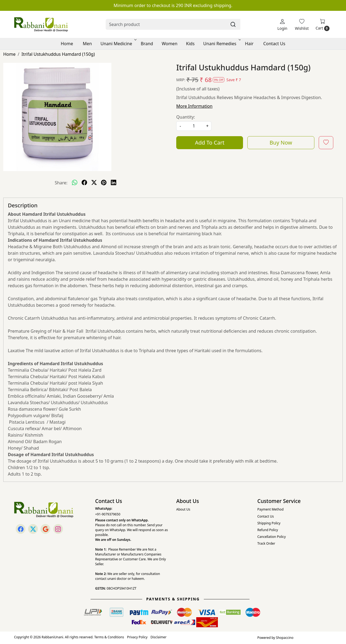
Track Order (266, 543)
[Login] (282, 24)
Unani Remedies (222, 44)
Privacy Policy (137, 637)
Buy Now (281, 143)
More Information (194, 106)
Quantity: (186, 117)
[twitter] (94, 183)
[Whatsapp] (75, 183)
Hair (249, 44)
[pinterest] (104, 183)
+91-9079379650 (108, 514)
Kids (190, 44)
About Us (183, 509)
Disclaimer (159, 637)
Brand (147, 44)
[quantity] (194, 126)
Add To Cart (210, 143)
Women (169, 44)
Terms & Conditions (109, 637)
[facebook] (84, 183)
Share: (61, 183)
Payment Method (270, 509)
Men (87, 44)
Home (67, 44)
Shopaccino (285, 638)
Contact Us (274, 44)
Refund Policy (268, 530)
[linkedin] (114, 183)
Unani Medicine (118, 44)
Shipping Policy (269, 523)
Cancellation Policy (272, 537)
